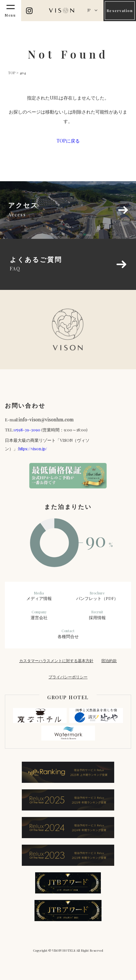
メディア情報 (39, 596)
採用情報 (97, 615)
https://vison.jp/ (33, 449)
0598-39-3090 (27, 430)
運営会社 (39, 615)
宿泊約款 (109, 660)
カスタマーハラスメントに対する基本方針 (56, 660)
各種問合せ (68, 634)
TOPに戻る (68, 141)
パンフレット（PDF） (97, 596)
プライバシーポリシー (68, 677)
